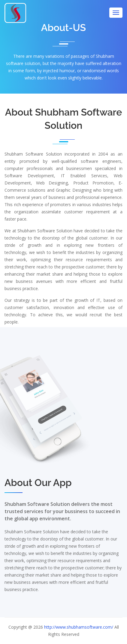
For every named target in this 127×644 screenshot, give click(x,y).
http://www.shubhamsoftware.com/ (79, 627)
